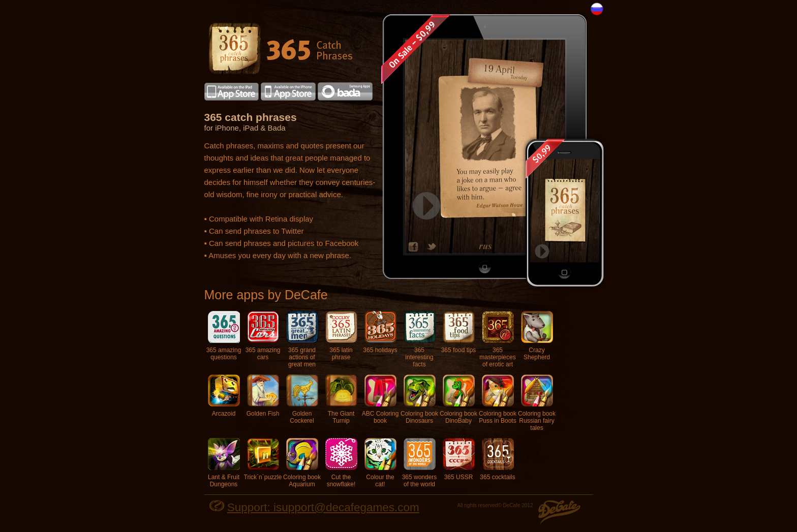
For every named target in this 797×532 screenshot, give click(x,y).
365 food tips (459, 332)
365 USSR (459, 459)
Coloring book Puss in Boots (498, 399)
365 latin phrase (341, 336)
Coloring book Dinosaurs (419, 399)
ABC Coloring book (380, 399)
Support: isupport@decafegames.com (323, 507)
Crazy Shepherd (537, 336)
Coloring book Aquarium (302, 463)
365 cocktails (497, 459)
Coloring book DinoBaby (458, 399)
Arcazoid (224, 396)
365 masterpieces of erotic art (497, 339)
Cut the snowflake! (341, 463)
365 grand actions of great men (302, 339)
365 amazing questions (224, 336)
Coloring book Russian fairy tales (537, 403)
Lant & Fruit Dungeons (224, 463)
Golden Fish (263, 396)
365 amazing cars (263, 336)
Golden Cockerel (302, 399)
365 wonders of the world (420, 463)
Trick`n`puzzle (263, 459)
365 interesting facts (420, 339)
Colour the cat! (380, 463)
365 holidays (380, 332)
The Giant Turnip (341, 399)
